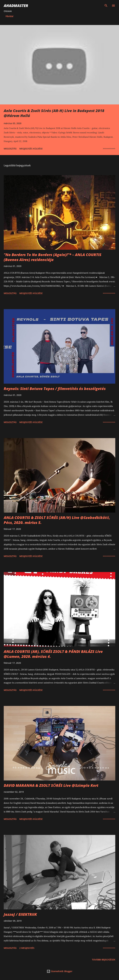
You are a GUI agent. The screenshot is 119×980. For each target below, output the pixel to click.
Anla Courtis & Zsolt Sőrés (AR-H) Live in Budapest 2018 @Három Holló (54, 113)
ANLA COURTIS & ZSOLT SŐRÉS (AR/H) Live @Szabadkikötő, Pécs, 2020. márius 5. (57, 520)
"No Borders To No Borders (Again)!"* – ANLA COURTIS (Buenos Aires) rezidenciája (53, 257)
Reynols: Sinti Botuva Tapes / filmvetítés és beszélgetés (55, 389)
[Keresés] (106, 6)
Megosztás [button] (10, 149)
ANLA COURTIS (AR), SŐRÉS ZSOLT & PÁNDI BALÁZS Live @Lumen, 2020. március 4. (53, 654)
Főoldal (9, 16)
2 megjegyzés (27, 948)
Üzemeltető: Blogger (60, 971)
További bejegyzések (104, 960)
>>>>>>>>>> (109, 149)
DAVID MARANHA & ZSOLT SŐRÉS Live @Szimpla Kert (51, 785)
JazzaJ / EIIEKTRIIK (20, 914)
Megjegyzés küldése (31, 149)
